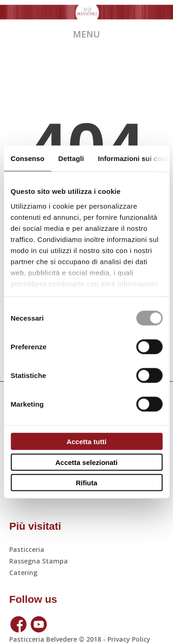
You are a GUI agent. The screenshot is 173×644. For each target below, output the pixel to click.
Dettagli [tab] (71, 158)
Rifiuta (86, 483)
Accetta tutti (86, 442)
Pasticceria (27, 549)
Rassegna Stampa (39, 561)
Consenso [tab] (27, 158)
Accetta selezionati (86, 462)
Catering (23, 573)
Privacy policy (128, 639)
